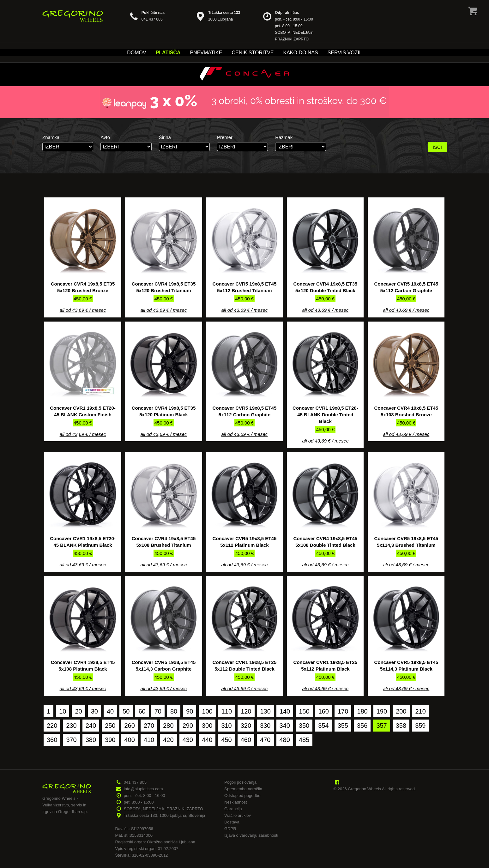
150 (304, 711)
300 (207, 726)
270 (149, 726)
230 (71, 726)
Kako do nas (300, 53)
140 (285, 711)
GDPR (230, 829)
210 (421, 711)
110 (227, 711)
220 (52, 726)
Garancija (233, 809)
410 (149, 740)
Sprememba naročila (243, 789)
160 (324, 711)
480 (285, 740)
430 (188, 740)
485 (304, 740)
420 (168, 740)
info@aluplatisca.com (143, 789)
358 (401, 726)
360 (52, 740)
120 (246, 711)
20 (78, 711)
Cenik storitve (253, 53)
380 (91, 740)
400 (130, 740)
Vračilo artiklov (238, 815)
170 (343, 711)
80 (174, 711)
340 (285, 726)
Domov (136, 53)
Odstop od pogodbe (242, 796)
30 (94, 711)
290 (188, 726)
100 (207, 711)
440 (207, 740)
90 (190, 711)
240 (91, 726)
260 (130, 726)
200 (401, 711)
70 (158, 711)
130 (266, 711)
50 (126, 711)
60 (142, 711)
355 (343, 726)
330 (265, 726)
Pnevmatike (206, 53)
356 (362, 726)
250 (110, 726)
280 (168, 726)
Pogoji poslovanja (240, 782)
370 (71, 740)
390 (110, 740)
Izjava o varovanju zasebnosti (251, 835)
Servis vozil (345, 53)
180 (362, 711)
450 (226, 740)
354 (323, 726)
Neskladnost (236, 802)
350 (304, 726)
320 (246, 726)
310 (226, 726)
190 (382, 711)
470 (265, 740)
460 (246, 740)
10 (63, 711)
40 (110, 711)
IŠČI (437, 147)
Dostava (232, 822)
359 (420, 726)
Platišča (168, 53)
